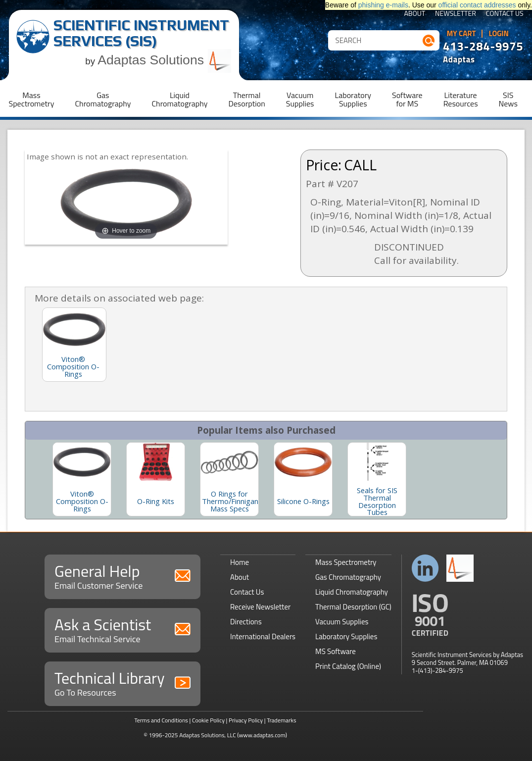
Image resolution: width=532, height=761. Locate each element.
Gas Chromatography (348, 577)
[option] (82, 479)
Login (499, 34)
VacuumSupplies (300, 99)
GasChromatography (103, 99)
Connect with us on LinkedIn (425, 568)
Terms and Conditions (161, 720)
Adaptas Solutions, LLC (208, 735)
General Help (122, 576)
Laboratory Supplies (346, 636)
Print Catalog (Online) (348, 666)
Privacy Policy (246, 720)
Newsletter (456, 14)
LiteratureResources (461, 99)
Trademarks (281, 720)
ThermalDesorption (246, 99)
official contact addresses (477, 5)
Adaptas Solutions (164, 60)
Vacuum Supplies (342, 622)
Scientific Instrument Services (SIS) (141, 33)
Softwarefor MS (407, 99)
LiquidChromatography (179, 99)
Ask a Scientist (122, 629)
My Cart (461, 34)
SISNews (508, 99)
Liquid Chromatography (352, 592)
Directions (246, 622)
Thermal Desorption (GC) (353, 607)
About (414, 14)
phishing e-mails (383, 5)
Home (240, 562)
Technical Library (122, 683)
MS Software (336, 651)
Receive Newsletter (260, 607)
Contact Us (505, 14)
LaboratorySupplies (353, 99)
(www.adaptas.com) (262, 735)
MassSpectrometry (32, 99)
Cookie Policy (208, 720)
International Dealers (263, 636)
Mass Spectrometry (346, 562)
